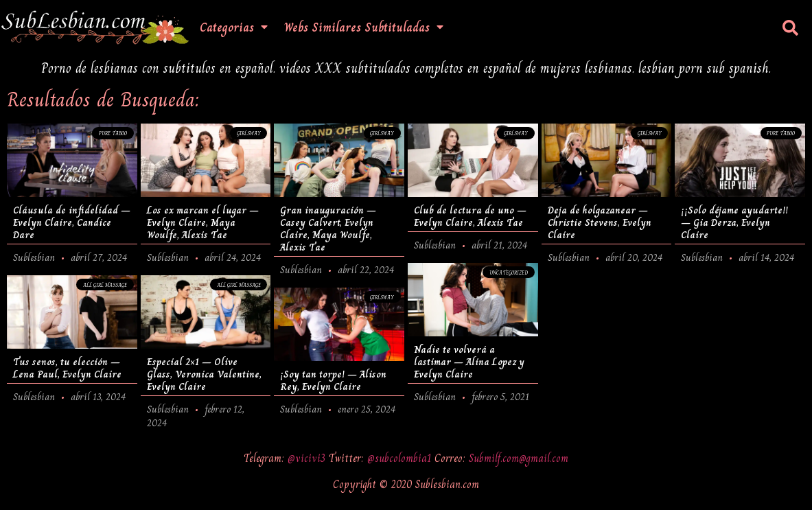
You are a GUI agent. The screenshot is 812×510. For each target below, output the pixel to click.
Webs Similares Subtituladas (364, 27)
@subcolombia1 (401, 458)
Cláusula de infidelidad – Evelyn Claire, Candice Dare (72, 222)
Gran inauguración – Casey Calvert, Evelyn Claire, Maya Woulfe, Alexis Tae (328, 229)
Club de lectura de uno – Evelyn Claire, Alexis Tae (470, 216)
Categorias (234, 27)
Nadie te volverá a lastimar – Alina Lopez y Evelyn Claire (469, 362)
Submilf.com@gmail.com (519, 458)
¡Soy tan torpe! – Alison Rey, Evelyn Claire (333, 380)
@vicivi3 (308, 458)
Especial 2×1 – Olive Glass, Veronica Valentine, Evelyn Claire (204, 374)
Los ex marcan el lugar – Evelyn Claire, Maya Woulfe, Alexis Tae (203, 222)
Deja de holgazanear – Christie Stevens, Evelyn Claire (600, 222)
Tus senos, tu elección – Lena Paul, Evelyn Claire (67, 368)
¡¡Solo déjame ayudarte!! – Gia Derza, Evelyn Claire (734, 222)
